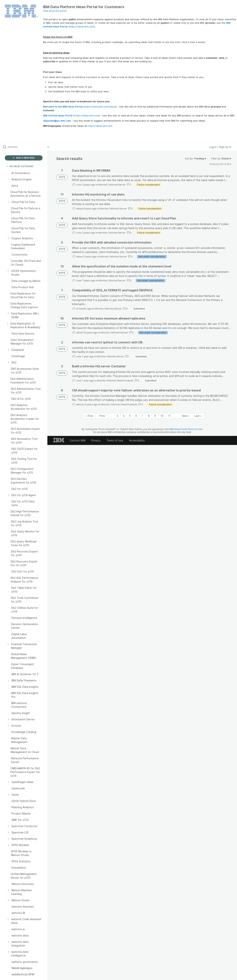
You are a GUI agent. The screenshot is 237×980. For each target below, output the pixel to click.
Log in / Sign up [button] (220, 147)
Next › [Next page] (186, 416)
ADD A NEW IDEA (24, 158)
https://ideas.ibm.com (82, 27)
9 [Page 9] (155, 416)
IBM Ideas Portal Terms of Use (186, 429)
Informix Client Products (120, 381)
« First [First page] (90, 416)
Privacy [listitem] (96, 440)
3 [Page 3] (117, 416)
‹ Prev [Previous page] (102, 416)
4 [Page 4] (124, 416)
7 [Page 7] (142, 416)
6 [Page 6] (136, 416)
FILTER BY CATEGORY (20, 166)
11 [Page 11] (169, 416)
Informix (103, 185)
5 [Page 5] (130, 416)
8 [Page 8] (149, 416)
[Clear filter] (49, 147)
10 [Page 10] (162, 416)
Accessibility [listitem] (137, 440)
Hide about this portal (55, 11)
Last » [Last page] (198, 416)
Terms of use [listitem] (115, 440)
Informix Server (117, 185)
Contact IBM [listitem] (77, 440)
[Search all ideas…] (27, 147)
